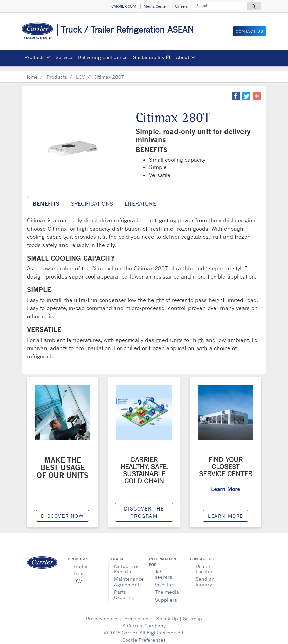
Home (31, 72)
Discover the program (144, 507)
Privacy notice (102, 614)
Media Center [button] (155, 6)
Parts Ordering (124, 590)
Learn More (226, 511)
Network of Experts (126, 564)
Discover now (62, 511)
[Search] (219, 6)
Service (64, 57)
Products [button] (35, 57)
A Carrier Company (144, 621)
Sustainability (153, 58)
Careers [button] (181, 6)
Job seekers (164, 569)
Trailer (81, 561)
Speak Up (167, 614)
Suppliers (166, 595)
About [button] (183, 57)
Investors (165, 580)
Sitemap (193, 614)
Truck (79, 569)
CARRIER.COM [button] (124, 6)
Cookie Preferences (144, 635)
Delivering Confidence (103, 57)
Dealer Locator (204, 564)
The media (167, 587)
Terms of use (137, 614)
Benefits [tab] (46, 199)
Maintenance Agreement (127, 577)
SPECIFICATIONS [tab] (92, 199)
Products (57, 72)
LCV (80, 72)
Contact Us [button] (250, 31)
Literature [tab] (140, 199)
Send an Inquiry (205, 577)
